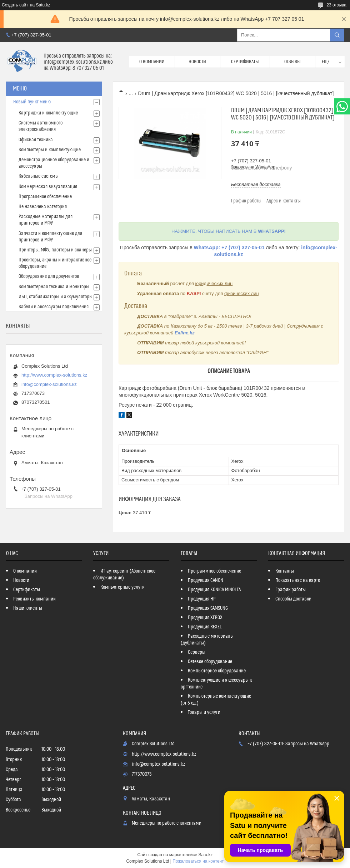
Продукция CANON (206, 580)
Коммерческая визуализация (48, 187)
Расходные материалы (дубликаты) (207, 640)
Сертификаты (245, 62)
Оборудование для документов (49, 276)
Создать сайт (15, 5)
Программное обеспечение (45, 197)
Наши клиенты (28, 608)
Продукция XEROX (205, 618)
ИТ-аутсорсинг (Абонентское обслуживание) (124, 575)
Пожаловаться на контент (198, 861)
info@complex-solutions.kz (49, 384)
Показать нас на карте (298, 580)
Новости (197, 62)
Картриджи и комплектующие (48, 113)
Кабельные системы (39, 176)
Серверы (197, 652)
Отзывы (292, 62)
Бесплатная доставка (256, 184)
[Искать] (337, 35)
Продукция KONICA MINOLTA (214, 590)
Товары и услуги (204, 712)
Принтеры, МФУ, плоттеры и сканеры (55, 250)
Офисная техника (36, 140)
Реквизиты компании (34, 599)
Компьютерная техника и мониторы (54, 287)
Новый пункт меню (32, 102)
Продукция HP (202, 599)
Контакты (285, 571)
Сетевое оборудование (210, 662)
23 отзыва (336, 5)
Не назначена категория (43, 207)
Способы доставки (293, 599)
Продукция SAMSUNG (208, 608)
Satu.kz (205, 855)
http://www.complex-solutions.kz (54, 375)
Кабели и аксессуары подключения (54, 307)
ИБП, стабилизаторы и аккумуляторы (56, 297)
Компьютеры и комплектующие (50, 150)
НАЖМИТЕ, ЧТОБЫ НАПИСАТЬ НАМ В (229, 231)
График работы (291, 590)
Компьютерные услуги (122, 587)
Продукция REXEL (205, 627)
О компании (152, 62)
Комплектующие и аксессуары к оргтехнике (216, 684)
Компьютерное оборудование (217, 671)
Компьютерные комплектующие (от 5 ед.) (216, 700)
